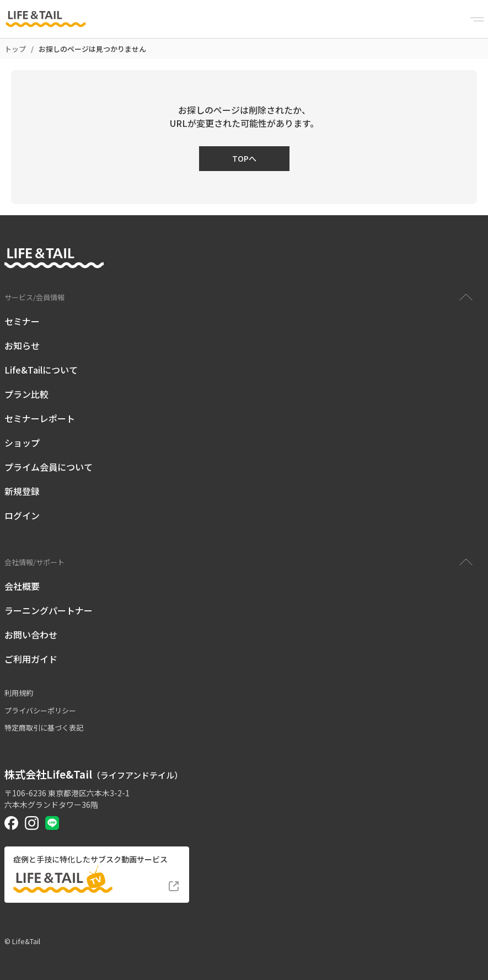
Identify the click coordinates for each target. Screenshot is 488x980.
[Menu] (477, 19)
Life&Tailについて (41, 370)
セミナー (22, 321)
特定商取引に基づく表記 (44, 728)
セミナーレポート (40, 418)
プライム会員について (49, 467)
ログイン (22, 515)
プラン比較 (26, 394)
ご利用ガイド (31, 659)
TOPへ (244, 158)
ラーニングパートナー (49, 610)
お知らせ (22, 345)
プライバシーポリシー (40, 710)
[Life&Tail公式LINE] (52, 823)
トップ (15, 49)
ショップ (22, 443)
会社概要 (22, 586)
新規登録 (22, 491)
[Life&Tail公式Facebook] (11, 823)
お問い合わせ (31, 635)
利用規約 (19, 693)
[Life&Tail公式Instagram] (32, 823)
